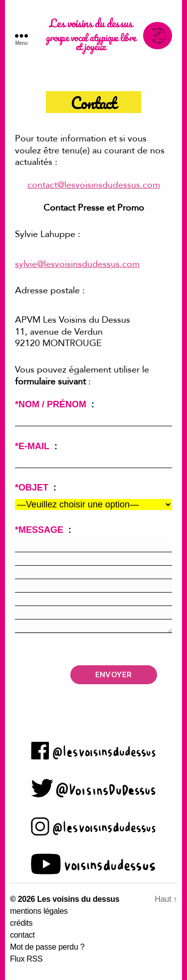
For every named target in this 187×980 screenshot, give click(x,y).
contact (22, 935)
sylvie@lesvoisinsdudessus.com (77, 264)
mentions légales (39, 911)
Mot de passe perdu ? (47, 947)
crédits (21, 923)
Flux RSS (26, 959)
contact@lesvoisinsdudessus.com (94, 185)
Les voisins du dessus (91, 24)
